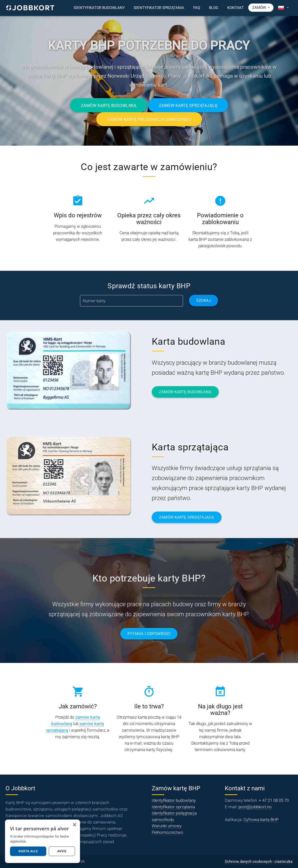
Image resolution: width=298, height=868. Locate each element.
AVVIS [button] (62, 851)
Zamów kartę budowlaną (108, 106)
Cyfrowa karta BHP (261, 820)
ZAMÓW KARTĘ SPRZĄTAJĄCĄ (187, 517)
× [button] (74, 825)
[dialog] (42, 841)
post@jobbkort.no (255, 807)
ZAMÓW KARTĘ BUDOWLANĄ (185, 392)
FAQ (197, 8)
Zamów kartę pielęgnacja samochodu (149, 120)
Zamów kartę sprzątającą (188, 106)
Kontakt (235, 8)
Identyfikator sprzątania (159, 8)
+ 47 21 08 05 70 (274, 800)
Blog (214, 8)
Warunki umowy (167, 826)
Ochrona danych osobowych (248, 862)
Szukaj (203, 301)
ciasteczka (283, 862)
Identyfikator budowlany (99, 8)
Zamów (261, 8)
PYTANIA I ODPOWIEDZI (149, 634)
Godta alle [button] (28, 851)
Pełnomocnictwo (167, 832)
